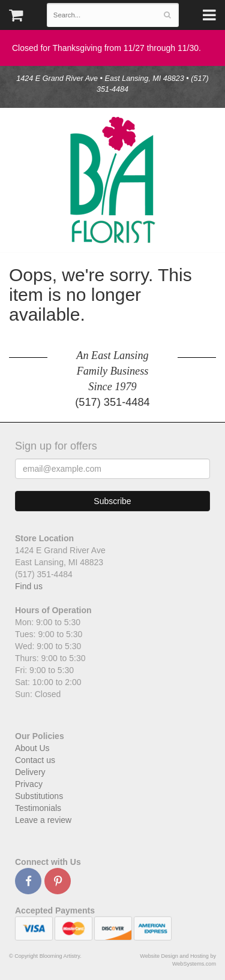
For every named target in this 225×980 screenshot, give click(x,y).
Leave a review (43, 820)
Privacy (29, 784)
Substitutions (39, 796)
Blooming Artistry (113, 180)
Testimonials (38, 808)
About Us (32, 748)
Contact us (35, 760)
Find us (29, 586)
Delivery (30, 772)
